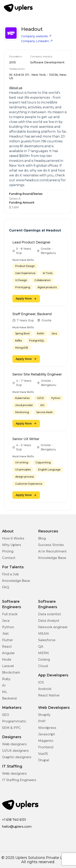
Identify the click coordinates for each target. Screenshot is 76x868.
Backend (9, 698)
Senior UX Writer (26, 439)
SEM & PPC (11, 728)
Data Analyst (49, 621)
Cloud (43, 666)
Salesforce (47, 640)
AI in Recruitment (52, 551)
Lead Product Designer (31, 242)
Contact (9, 558)
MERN (43, 653)
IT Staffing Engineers (19, 780)
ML (5, 692)
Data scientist (50, 614)
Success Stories (51, 545)
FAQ (6, 587)
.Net (5, 634)
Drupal (44, 760)
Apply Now (26, 299)
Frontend (46, 747)
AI (4, 685)
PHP (42, 721)
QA (41, 647)
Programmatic (14, 721)
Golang (44, 660)
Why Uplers (12, 545)
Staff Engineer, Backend (32, 314)
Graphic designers (17, 757)
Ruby (6, 679)
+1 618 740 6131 (14, 820)
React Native (49, 695)
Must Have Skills (23, 260)
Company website (36, 36)
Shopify (44, 715)
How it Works (13, 538)
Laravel (8, 666)
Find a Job (10, 574)
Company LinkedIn (37, 41)
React (7, 647)
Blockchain (11, 672)
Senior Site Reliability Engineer (37, 374)
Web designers (14, 744)
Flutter (7, 640)
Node (7, 660)
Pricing (8, 551)
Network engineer (53, 627)
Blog (42, 538)
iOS (41, 682)
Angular (8, 653)
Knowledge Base (52, 558)
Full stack (10, 614)
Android (45, 689)
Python (8, 627)
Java (6, 621)
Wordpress (47, 728)
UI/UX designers (15, 751)
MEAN (43, 634)
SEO (6, 715)
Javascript (47, 734)
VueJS (43, 754)
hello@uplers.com (17, 827)
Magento (46, 741)
